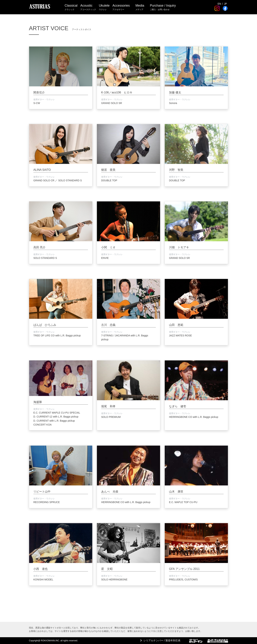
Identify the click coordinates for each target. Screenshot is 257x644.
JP (225, 4)
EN (219, 4)
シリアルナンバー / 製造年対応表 (162, 640)
